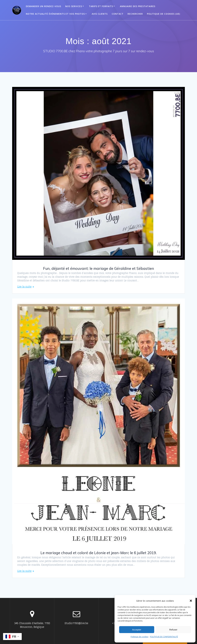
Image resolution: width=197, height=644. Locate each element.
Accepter (137, 630)
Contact (118, 14)
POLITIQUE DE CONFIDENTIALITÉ (164, 637)
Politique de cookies (140, 637)
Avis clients (100, 14)
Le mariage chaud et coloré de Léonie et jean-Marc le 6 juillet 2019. (99, 553)
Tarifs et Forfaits (101, 6)
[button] (191, 601)
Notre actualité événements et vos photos (55, 14)
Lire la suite (24, 287)
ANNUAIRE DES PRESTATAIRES (138, 6)
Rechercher (135, 14)
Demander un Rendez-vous (43, 6)
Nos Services (74, 6)
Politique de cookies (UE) (164, 14)
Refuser (173, 630)
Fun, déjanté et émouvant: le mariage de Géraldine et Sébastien (99, 268)
